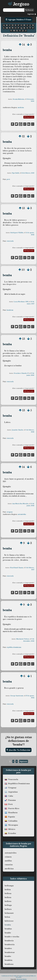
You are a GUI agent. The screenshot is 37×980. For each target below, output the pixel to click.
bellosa (8, 893)
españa (12, 817)
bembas (8, 929)
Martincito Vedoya (23, 639)
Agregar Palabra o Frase (18, 20)
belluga (8, 905)
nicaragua (13, 825)
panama (12, 800)
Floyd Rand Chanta (17, 568)
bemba (7, 50)
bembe (8, 933)
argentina (13, 792)
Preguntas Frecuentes (24, 976)
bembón (9, 960)
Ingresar (32, 14)
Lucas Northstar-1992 (21, 302)
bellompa (9, 886)
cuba (11, 796)
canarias (9, 865)
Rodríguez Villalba (17, 233)
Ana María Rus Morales (20, 504)
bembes (8, 948)
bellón (8, 890)
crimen (8, 857)
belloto (8, 901)
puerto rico (14, 808)
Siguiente (23, 761)
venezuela (10, 241)
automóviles (22, 514)
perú (8, 179)
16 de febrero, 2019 (28, 173)
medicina (21, 108)
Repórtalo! (29, 117)
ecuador (12, 833)
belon (7, 917)
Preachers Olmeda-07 (21, 373)
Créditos (15, 976)
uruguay (10, 512)
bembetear (10, 952)
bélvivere (9, 921)
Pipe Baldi (15, 173)
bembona (9, 964)
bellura (8, 909)
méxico (12, 829)
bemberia (9, 941)
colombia (13, 821)
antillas (8, 861)
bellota (8, 897)
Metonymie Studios (22, 979)
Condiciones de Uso (7, 976)
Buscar (29, 10)
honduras (10, 310)
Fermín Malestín (18, 99)
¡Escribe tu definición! (18, 750)
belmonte (9, 913)
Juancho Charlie (17, 430)
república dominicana (14, 647)
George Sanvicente (17, 696)
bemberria (10, 944)
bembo (8, 956)
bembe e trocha (12, 937)
